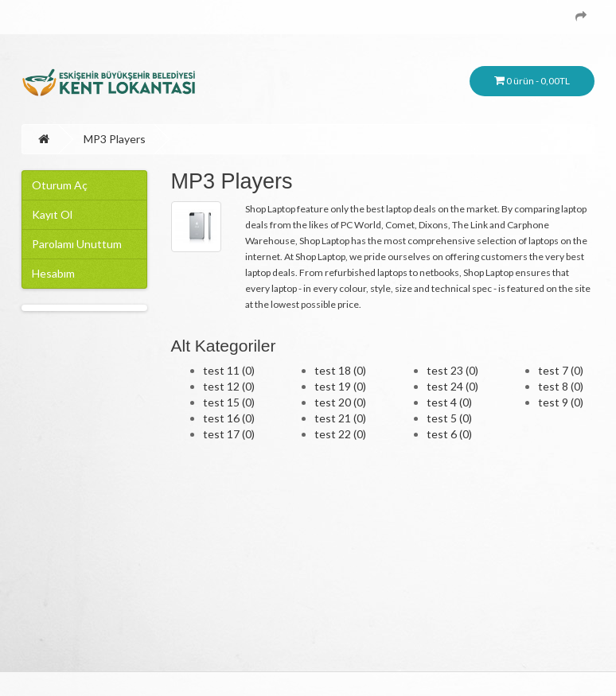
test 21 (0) (340, 418)
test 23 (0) (452, 370)
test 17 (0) (229, 434)
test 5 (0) (449, 418)
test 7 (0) (561, 370)
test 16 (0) (229, 418)
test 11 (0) (229, 370)
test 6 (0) (449, 434)
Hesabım (53, 273)
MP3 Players (115, 139)
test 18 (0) (340, 370)
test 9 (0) (561, 402)
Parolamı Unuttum (77, 244)
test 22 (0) (340, 434)
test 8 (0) (561, 386)
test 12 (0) (229, 386)
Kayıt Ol (52, 214)
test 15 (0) (229, 402)
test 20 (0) (340, 402)
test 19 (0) (340, 386)
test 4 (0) (449, 402)
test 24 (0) (452, 386)
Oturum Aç (60, 185)
